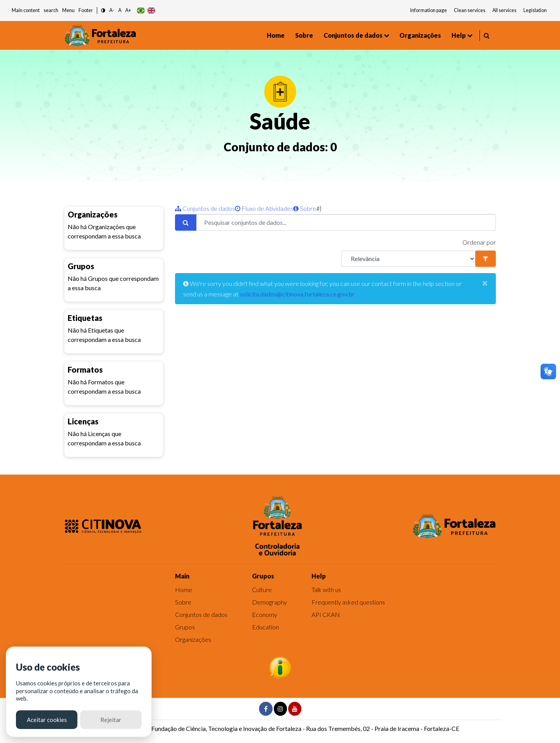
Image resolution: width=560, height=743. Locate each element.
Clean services (470, 10)
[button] (103, 11)
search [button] (51, 10)
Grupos (185, 627)
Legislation (535, 10)
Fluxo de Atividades (264, 208)
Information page (429, 10)
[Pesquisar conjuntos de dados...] (346, 223)
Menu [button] (68, 10)
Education (265, 627)
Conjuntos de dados (353, 35)
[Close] (485, 283)
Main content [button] (26, 10)
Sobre (304, 35)
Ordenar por (479, 242)
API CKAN (326, 614)
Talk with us (326, 590)
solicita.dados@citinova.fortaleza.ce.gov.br (297, 294)
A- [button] (112, 10)
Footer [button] (86, 10)
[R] (409, 259)
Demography (269, 602)
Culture (262, 590)
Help (459, 35)
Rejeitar (111, 720)
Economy (265, 614)
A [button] (120, 10)
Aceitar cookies (47, 720)
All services (504, 10)
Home (276, 35)
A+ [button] (128, 10)
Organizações (420, 35)
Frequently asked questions (348, 602)
